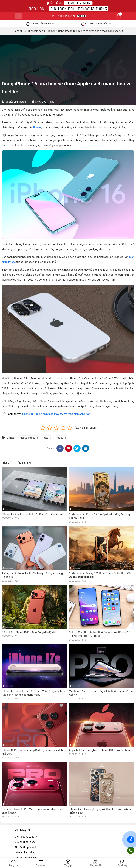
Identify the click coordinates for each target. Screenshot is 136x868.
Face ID (47, 438)
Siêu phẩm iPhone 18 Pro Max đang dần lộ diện (29, 632)
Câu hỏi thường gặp (26, 814)
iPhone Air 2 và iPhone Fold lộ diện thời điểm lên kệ (32, 514)
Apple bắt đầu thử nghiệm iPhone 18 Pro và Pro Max (100, 750)
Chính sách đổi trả (25, 845)
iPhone (37, 127)
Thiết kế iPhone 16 (28, 438)
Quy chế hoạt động (25, 798)
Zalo (131, 840)
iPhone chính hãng (25, 809)
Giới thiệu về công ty (26, 793)
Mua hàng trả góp (25, 819)
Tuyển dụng (21, 825)
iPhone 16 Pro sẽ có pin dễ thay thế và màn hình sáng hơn (56, 414)
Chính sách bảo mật (26, 850)
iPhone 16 (61, 438)
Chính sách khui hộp (26, 856)
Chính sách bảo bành (26, 840)
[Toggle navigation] (41, 863)
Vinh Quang (20, 102)
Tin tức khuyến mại (25, 804)
